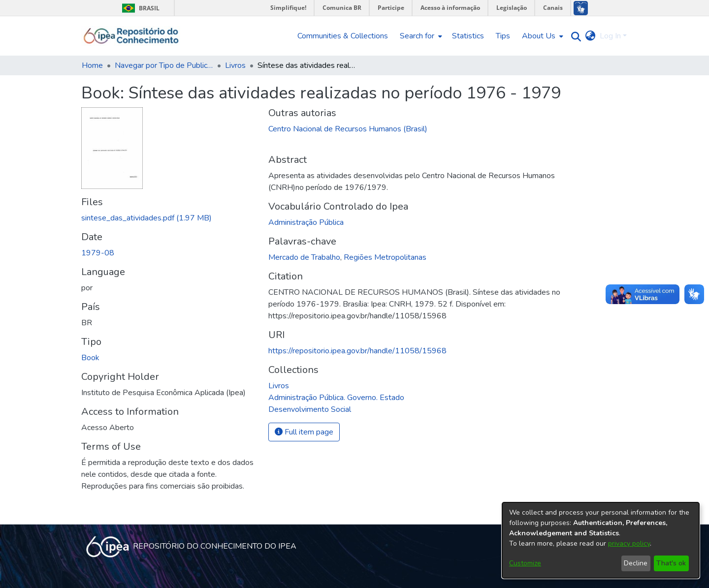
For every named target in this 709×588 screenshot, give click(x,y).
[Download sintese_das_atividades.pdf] (146, 218)
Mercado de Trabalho (304, 257)
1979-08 (98, 253)
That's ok (671, 563)
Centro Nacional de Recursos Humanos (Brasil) (348, 129)
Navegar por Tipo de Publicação (164, 65)
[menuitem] (420, 36)
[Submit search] (574, 36)
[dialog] (601, 540)
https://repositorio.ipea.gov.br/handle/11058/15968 (357, 351)
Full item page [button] (304, 432)
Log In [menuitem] (610, 36)
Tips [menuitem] (503, 36)
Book (90, 358)
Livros (235, 65)
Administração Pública (306, 222)
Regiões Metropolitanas (385, 257)
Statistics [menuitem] (468, 36)
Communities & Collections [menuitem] (343, 36)
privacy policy (629, 543)
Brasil (139, 8)
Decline (636, 563)
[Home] (131, 36)
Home (92, 65)
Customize (525, 563)
